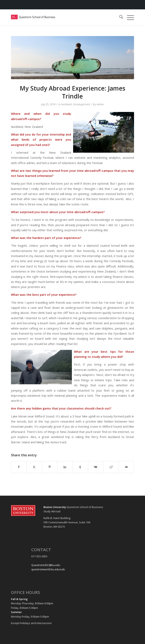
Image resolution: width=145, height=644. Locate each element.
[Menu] (128, 18)
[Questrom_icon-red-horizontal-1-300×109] (60, 18)
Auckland (66, 104)
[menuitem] (119, 18)
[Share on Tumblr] (80, 467)
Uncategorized (81, 104)
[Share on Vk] (96, 467)
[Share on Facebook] (19, 467)
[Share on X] (34, 467)
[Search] (119, 18)
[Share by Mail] (126, 467)
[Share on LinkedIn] (65, 467)
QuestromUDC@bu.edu (46, 565)
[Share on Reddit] (111, 467)
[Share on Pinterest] (50, 467)
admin (100, 104)
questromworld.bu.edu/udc (48, 569)
